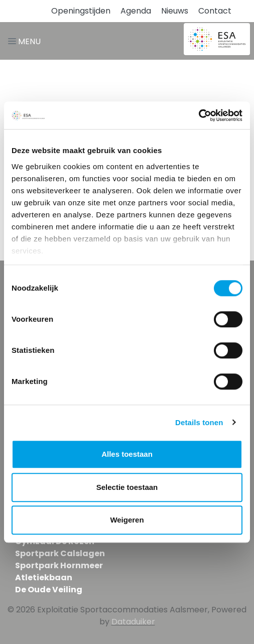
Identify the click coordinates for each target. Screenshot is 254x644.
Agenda (136, 11)
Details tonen (199, 422)
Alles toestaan (127, 454)
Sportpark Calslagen (60, 553)
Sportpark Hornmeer (59, 565)
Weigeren (127, 520)
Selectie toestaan (127, 487)
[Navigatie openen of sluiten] (26, 41)
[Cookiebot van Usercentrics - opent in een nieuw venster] (199, 115)
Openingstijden (81, 11)
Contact (215, 11)
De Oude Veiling (49, 590)
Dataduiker (133, 622)
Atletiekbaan (44, 577)
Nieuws (175, 11)
